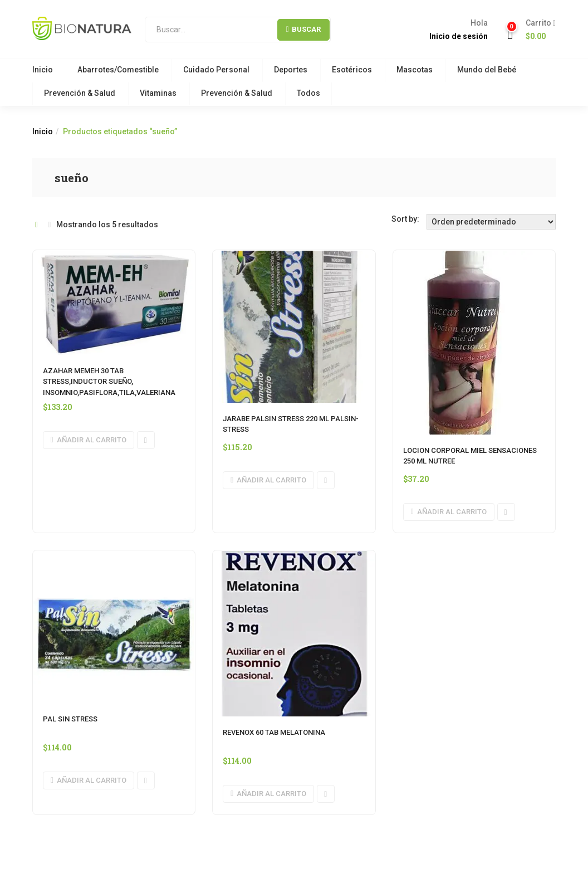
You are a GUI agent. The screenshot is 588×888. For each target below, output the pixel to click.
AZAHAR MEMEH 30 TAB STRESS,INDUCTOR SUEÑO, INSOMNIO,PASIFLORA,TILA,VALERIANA (109, 382)
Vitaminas (158, 93)
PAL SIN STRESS (70, 719)
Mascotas (415, 70)
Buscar (303, 29)
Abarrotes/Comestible (118, 70)
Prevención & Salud (80, 93)
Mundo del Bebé (487, 70)
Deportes (291, 70)
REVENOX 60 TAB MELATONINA (274, 732)
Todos (308, 93)
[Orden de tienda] (491, 222)
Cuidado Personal (216, 70)
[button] (536, 30)
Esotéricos (352, 70)
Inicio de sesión (459, 36)
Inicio (43, 70)
